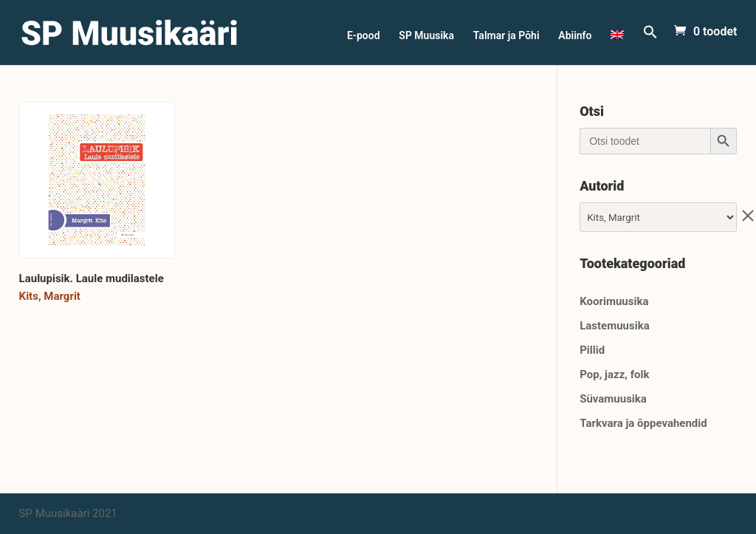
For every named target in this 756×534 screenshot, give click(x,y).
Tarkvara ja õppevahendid (643, 423)
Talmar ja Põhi (506, 36)
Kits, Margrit (50, 296)
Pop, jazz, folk (614, 374)
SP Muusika (426, 36)
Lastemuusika (615, 326)
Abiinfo (575, 36)
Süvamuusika (613, 399)
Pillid (592, 350)
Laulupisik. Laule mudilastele (92, 278)
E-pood (364, 36)
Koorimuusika (614, 301)
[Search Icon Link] (650, 45)
